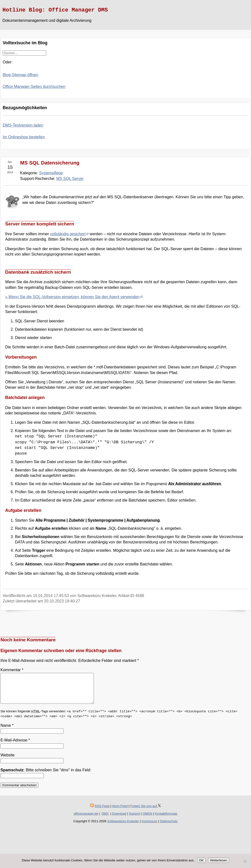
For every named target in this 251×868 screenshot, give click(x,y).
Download (119, 819)
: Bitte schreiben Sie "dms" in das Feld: (46, 776)
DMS (105, 819)
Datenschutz (169, 827)
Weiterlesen (219, 860)
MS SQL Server (70, 179)
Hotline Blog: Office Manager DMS (55, 10)
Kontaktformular (166, 819)
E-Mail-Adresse (15, 746)
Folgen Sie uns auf (146, 812)
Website (8, 761)
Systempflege (51, 173)
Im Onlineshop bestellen (24, 137)
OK (201, 860)
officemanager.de (86, 819)
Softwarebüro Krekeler (123, 827)
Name (7, 731)
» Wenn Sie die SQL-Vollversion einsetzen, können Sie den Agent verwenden (72, 297)
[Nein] (245, 861)
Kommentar (12, 670)
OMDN (148, 819)
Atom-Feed (120, 812)
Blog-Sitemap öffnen (20, 75)
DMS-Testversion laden (23, 125)
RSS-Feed (102, 812)
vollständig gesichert (68, 234)
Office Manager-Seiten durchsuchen (34, 87)
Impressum (150, 827)
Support (135, 819)
